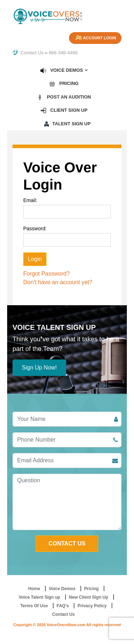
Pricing (64, 84)
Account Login (95, 38)
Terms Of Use (34, 606)
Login (35, 259)
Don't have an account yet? (58, 282)
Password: (35, 228)
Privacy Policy (92, 606)
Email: (30, 200)
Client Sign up (64, 110)
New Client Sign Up (89, 597)
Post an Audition (64, 97)
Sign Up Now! (39, 368)
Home (34, 589)
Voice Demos (61, 70)
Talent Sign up (67, 124)
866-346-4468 (63, 53)
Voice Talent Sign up (39, 597)
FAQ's (63, 606)
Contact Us (28, 53)
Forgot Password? (46, 274)
